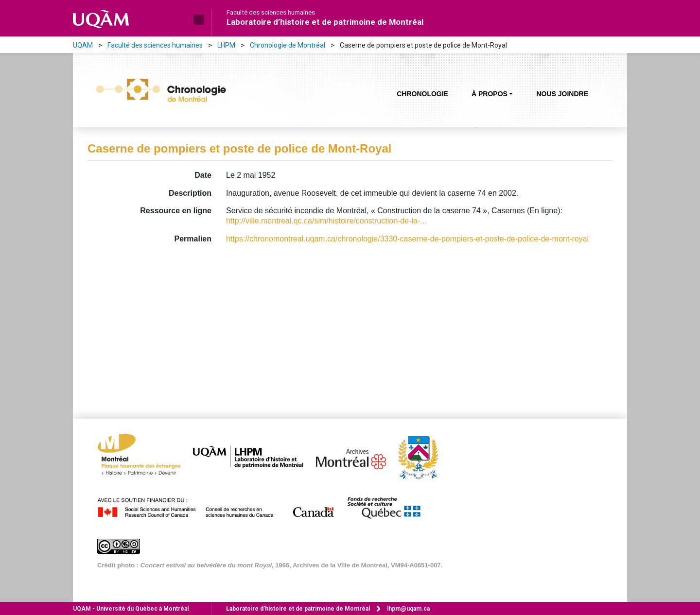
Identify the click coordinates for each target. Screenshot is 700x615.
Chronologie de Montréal (288, 45)
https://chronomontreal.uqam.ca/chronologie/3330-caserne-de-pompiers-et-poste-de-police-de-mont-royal (407, 239)
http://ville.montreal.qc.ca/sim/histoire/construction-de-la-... (326, 221)
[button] (199, 19)
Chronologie (422, 94)
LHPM (226, 45)
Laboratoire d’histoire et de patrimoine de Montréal (325, 22)
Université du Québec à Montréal (131, 609)
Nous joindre (562, 94)
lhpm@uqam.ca (408, 609)
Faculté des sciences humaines (271, 13)
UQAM (83, 45)
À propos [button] (490, 94)
